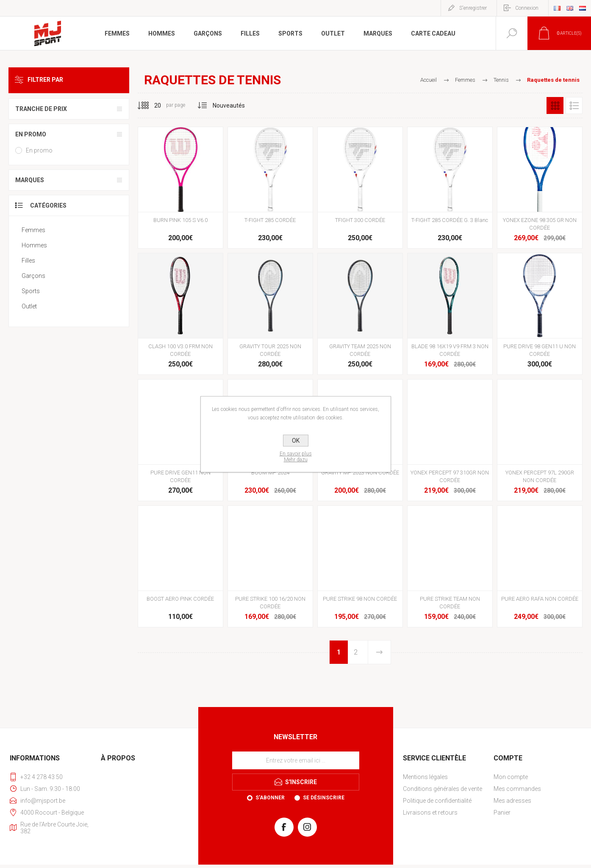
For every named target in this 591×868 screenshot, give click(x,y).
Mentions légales (425, 777)
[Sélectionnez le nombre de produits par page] (151, 105)
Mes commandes (517, 789)
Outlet (29, 306)
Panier (502, 813)
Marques (30, 180)
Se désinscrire (324, 798)
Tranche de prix (41, 109)
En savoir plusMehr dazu (296, 457)
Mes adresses (512, 801)
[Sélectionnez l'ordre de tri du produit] (229, 105)
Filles (28, 261)
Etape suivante (379, 652)
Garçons (33, 276)
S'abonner (270, 798)
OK (296, 441)
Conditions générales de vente (443, 789)
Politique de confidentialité (437, 801)
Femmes (33, 230)
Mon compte (511, 777)
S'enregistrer (473, 8)
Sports (31, 291)
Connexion (527, 8)
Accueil (429, 80)
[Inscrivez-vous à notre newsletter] (296, 760)
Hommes (34, 245)
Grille (555, 105)
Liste (574, 105)
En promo (31, 134)
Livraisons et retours (430, 813)
